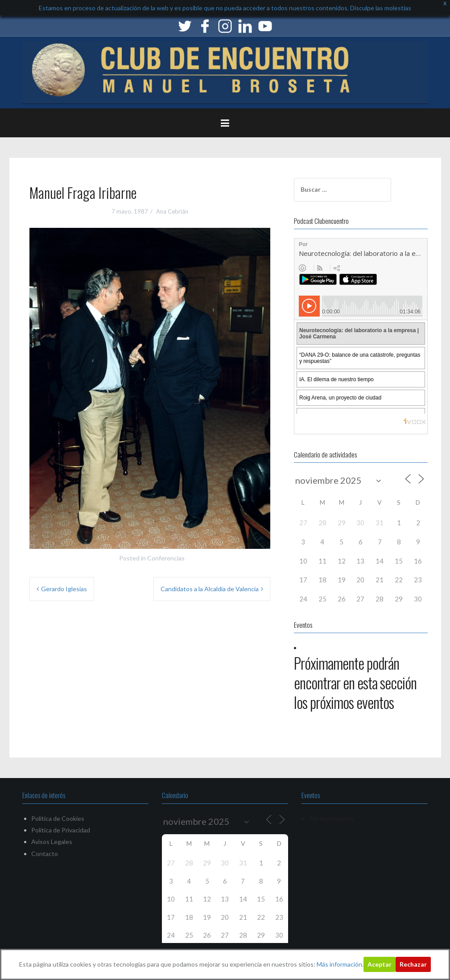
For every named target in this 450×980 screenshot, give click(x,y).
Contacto (45, 854)
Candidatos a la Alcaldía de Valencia (210, 589)
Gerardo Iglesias (64, 589)
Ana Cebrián (172, 211)
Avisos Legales (52, 842)
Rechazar (413, 964)
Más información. (340, 964)
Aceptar (380, 964)
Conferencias (166, 558)
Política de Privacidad (61, 830)
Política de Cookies (58, 818)
